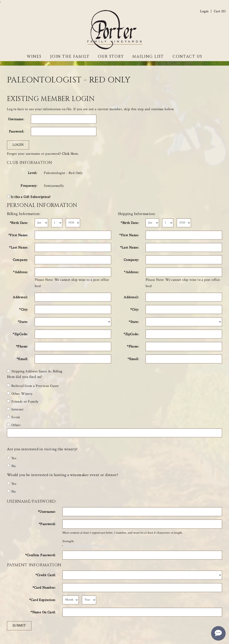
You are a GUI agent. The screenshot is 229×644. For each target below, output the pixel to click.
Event (14, 417)
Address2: (20, 297)
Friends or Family (23, 402)
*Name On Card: (43, 612)
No (11, 466)
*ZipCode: (20, 334)
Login (204, 11)
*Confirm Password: (40, 555)
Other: (14, 425)
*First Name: (18, 235)
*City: (23, 310)
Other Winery (20, 394)
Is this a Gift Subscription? (31, 197)
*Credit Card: (46, 575)
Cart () (220, 11)
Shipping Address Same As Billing (35, 371)
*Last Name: (18, 248)
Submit (19, 626)
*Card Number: (44, 588)
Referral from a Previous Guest (33, 386)
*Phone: (22, 347)
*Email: (22, 359)
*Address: (20, 272)
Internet (15, 409)
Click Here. (70, 154)
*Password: (47, 524)
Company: (20, 260)
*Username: (47, 512)
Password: (17, 132)
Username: (16, 119)
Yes (12, 458)
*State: (23, 322)
